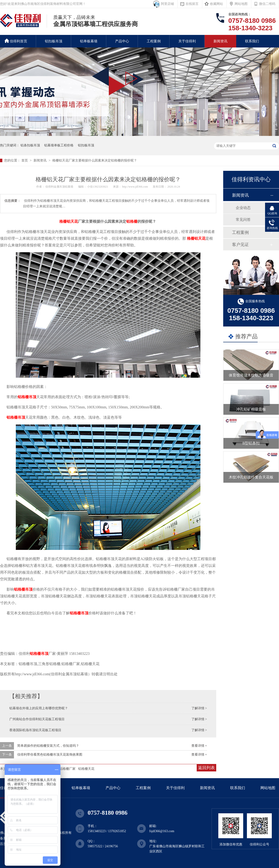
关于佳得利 (187, 41)
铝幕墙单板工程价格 (59, 145)
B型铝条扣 (251, 443)
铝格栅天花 (86, 769)
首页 (25, 160)
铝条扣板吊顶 (30, 145)
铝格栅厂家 (67, 769)
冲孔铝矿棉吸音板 (251, 409)
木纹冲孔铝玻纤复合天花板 (251, 477)
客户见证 (240, 245)
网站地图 (241, 4)
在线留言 (192, 4)
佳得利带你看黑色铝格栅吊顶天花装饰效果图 (50, 755)
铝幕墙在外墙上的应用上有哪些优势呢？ (39, 708)
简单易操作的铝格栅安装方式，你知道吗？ (48, 746)
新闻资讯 (220, 41)
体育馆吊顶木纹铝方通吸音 (251, 375)
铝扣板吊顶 (54, 41)
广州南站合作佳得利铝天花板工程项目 (37, 719)
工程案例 (154, 41)
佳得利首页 (16, 41)
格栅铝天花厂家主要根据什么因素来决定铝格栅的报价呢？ (95, 160)
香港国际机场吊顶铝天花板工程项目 (35, 730)
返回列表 (206, 768)
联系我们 (252, 41)
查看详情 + (199, 746)
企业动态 (243, 208)
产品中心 (122, 41)
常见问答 (243, 220)
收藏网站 (216, 4)
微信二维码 (267, 4)
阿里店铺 (167, 4)
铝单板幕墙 (89, 41)
